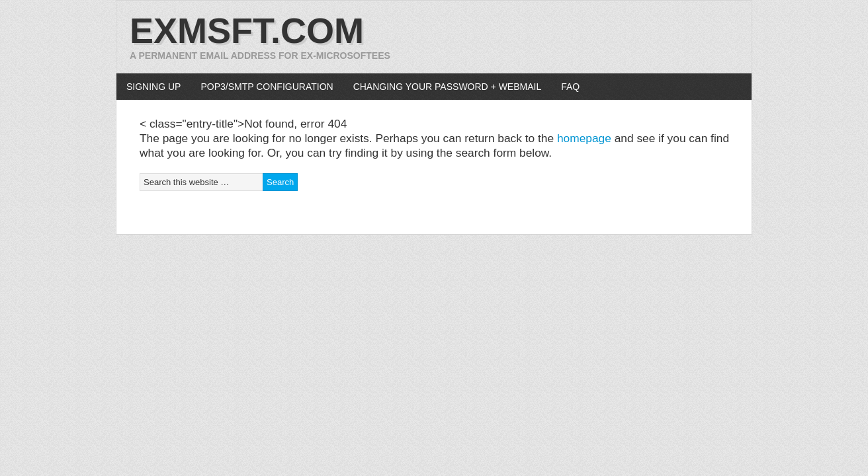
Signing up (153, 87)
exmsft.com (247, 30)
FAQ (570, 87)
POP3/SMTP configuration (267, 87)
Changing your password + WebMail (448, 87)
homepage (584, 138)
